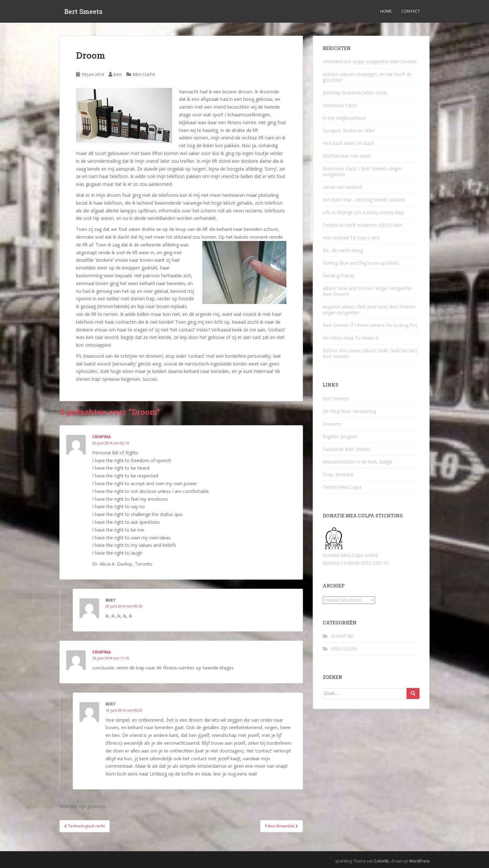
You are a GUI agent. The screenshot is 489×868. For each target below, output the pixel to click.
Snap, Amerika (338, 474)
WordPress (419, 861)
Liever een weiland (342, 187)
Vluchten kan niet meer (347, 156)
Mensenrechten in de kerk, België (358, 462)
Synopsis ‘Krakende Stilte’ (349, 131)
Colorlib (382, 861)
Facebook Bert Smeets (347, 449)
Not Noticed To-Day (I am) (351, 238)
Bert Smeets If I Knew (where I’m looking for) (370, 325)
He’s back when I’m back (348, 143)
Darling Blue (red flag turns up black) (361, 263)
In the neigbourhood (344, 118)
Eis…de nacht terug (343, 250)
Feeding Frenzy (339, 276)
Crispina (101, 652)
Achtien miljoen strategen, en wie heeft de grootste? (367, 77)
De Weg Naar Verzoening (349, 411)
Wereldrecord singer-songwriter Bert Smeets (370, 61)
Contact (411, 11)
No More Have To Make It (351, 338)
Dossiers (332, 424)
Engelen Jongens (340, 436)
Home (386, 11)
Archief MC (343, 636)
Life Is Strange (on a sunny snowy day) (363, 212)
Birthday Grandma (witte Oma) (355, 93)
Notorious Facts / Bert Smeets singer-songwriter (363, 171)
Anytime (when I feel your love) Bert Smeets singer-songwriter (369, 310)
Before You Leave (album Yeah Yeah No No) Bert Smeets (370, 353)
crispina (101, 437)
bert (118, 74)
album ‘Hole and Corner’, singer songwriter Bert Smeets (367, 291)
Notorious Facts (340, 105)
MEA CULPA (144, 74)
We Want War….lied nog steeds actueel (364, 200)
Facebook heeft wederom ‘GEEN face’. (363, 225)
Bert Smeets (83, 11)
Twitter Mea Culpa (342, 487)
